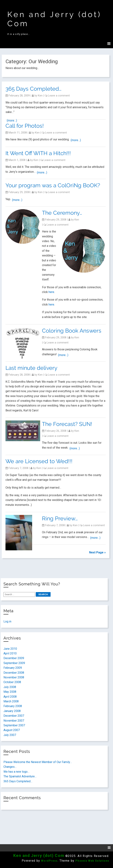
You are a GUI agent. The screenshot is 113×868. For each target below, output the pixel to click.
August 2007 (12, 730)
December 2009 (14, 658)
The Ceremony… (62, 213)
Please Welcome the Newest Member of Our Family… (38, 762)
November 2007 (14, 721)
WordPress (49, 861)
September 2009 (14, 663)
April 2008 (10, 697)
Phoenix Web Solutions (92, 861)
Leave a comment (59, 96)
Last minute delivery (31, 368)
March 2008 (11, 701)
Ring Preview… (60, 518)
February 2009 (13, 668)
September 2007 (14, 725)
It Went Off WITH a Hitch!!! (38, 153)
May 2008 (10, 692)
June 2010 (10, 649)
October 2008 (12, 682)
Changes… (10, 767)
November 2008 (14, 677)
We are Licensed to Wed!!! (39, 461)
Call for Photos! (25, 126)
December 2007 (14, 716)
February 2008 (13, 706)
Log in (7, 621)
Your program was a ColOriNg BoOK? (53, 185)
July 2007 (10, 735)
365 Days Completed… (33, 89)
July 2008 (10, 687)
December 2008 (14, 673)
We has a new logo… (16, 772)
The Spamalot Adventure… (20, 776)
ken (40, 96)
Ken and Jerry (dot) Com (39, 856)
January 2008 (12, 711)
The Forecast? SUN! (67, 424)
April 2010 (10, 653)
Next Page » (97, 552)
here (51, 292)
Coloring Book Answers (72, 331)
